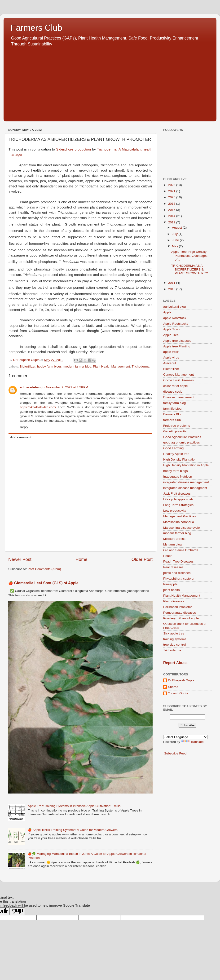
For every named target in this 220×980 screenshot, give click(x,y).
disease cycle (173, 392)
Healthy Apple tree (176, 454)
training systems (175, 639)
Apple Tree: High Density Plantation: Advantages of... (189, 255)
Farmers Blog (173, 414)
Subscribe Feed (175, 753)
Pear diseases (173, 567)
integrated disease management (186, 482)
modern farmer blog (77, 366)
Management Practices (180, 516)
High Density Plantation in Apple (186, 465)
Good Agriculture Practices (182, 437)
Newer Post (20, 559)
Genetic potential (175, 431)
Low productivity (175, 511)
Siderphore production (73, 149)
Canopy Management (178, 375)
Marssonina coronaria (179, 522)
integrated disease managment (185, 488)
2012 (172, 222)
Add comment (21, 437)
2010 (172, 289)
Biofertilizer (27, 366)
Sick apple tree (174, 633)
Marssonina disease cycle (182, 528)
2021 (172, 191)
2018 (172, 204)
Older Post (142, 559)
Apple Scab (171, 329)
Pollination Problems (178, 607)
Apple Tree (171, 335)
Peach (168, 556)
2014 (172, 216)
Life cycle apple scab (178, 499)
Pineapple (170, 584)
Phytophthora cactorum (180, 579)
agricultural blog (174, 307)
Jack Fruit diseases (177, 494)
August (177, 228)
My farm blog (172, 544)
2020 (172, 197)
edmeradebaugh (32, 387)
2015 (172, 210)
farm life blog (172, 409)
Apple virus (171, 357)
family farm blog (174, 403)
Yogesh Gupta (178, 693)
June (176, 240)
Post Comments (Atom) (44, 569)
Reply (24, 427)
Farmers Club (36, 28)
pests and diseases (177, 573)
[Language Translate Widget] (185, 737)
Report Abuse (175, 663)
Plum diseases (174, 601)
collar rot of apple (176, 386)
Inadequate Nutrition (178, 477)
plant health (172, 590)
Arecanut (170, 363)
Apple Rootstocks (176, 324)
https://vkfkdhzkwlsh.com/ (38, 407)
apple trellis (171, 352)
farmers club (172, 420)
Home (81, 559)
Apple (167, 312)
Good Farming (173, 448)
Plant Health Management (111, 366)
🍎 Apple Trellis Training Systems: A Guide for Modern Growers (73, 830)
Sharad (173, 687)
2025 (172, 185)
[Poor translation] (17, 911)
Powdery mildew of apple (181, 618)
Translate (192, 742)
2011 (172, 283)
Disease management (179, 397)
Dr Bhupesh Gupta (181, 680)
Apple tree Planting (177, 346)
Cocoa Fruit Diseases (178, 380)
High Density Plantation (180, 459)
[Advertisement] (110, 82)
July (175, 234)
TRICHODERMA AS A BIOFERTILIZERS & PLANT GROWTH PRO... (191, 269)
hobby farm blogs (49, 366)
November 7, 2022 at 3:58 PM (67, 387)
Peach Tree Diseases (178, 561)
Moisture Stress (174, 539)
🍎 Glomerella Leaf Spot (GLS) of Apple (43, 583)
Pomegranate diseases (180, 613)
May (175, 246)
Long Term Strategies (178, 505)
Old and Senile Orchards (181, 550)
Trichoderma (141, 366)
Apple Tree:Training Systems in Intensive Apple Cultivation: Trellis (74, 806)
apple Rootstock (175, 318)
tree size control (174, 645)
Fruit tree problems (177, 426)
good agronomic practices (182, 442)
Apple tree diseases (177, 341)
